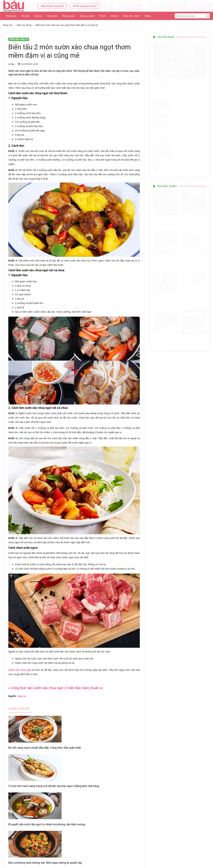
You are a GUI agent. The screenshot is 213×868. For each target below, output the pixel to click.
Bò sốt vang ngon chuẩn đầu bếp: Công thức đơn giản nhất (29, 749)
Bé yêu (39, 16)
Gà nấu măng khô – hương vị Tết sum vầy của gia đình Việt (73, 797)
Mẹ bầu (26, 16)
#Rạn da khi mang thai (52, 6)
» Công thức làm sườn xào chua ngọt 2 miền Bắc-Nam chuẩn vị (55, 688)
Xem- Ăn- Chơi (131, 16)
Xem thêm (74, 811)
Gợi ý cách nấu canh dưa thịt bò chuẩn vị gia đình (118, 797)
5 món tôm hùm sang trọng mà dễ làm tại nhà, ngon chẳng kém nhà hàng (73, 751)
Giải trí (115, 16)
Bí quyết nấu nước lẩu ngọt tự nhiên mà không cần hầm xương (118, 749)
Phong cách (69, 16)
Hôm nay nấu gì (19, 39)
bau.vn (22, 696)
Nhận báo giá (137, 856)
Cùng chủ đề (19, 709)
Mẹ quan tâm (87, 16)
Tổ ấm (103, 16)
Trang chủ (11, 16)
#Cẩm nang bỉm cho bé (85, 6)
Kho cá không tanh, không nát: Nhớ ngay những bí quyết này (27, 797)
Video (148, 16)
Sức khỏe (52, 16)
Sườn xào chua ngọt (20, 670)
